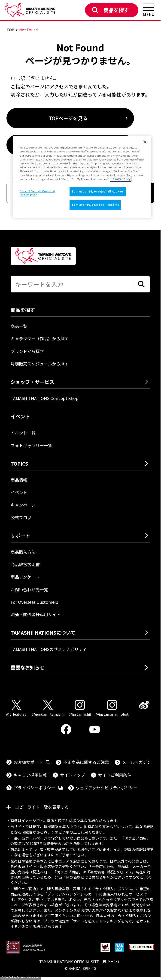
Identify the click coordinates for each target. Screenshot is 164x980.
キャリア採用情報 (30, 775)
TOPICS (19, 464)
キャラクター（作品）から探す (40, 338)
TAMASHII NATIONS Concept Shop (45, 398)
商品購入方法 (23, 552)
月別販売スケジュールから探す (40, 364)
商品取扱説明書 (25, 564)
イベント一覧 (23, 433)
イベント (19, 492)
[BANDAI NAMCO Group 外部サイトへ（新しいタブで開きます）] (141, 948)
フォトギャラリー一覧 (31, 445)
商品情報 (19, 480)
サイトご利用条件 (115, 775)
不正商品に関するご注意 (86, 762)
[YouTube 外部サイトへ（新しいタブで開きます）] (95, 729)
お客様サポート (32, 762)
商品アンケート (25, 577)
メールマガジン (137, 762)
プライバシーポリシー (38, 787)
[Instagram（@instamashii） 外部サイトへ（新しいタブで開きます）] (80, 708)
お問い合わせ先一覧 (29, 589)
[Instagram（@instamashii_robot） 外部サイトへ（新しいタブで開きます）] (112, 708)
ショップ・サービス (32, 382)
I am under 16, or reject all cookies (98, 191)
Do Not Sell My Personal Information (20, 977)
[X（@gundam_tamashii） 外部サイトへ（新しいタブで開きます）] (48, 708)
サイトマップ (73, 775)
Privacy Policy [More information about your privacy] (121, 179)
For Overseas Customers (34, 602)
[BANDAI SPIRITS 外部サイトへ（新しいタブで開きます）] (119, 948)
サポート (20, 536)
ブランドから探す (27, 351)
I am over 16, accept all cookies (95, 205)
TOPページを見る (68, 118)
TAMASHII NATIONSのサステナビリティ (49, 649)
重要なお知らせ (28, 667)
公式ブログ (21, 517)
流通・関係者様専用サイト (36, 614)
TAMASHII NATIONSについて (43, 633)
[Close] (145, 142)
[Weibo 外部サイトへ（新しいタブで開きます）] (144, 705)
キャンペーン (23, 505)
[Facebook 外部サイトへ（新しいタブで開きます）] (66, 729)
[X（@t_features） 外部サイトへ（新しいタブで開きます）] (16, 708)
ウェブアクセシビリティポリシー (107, 788)
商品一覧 (19, 326)
